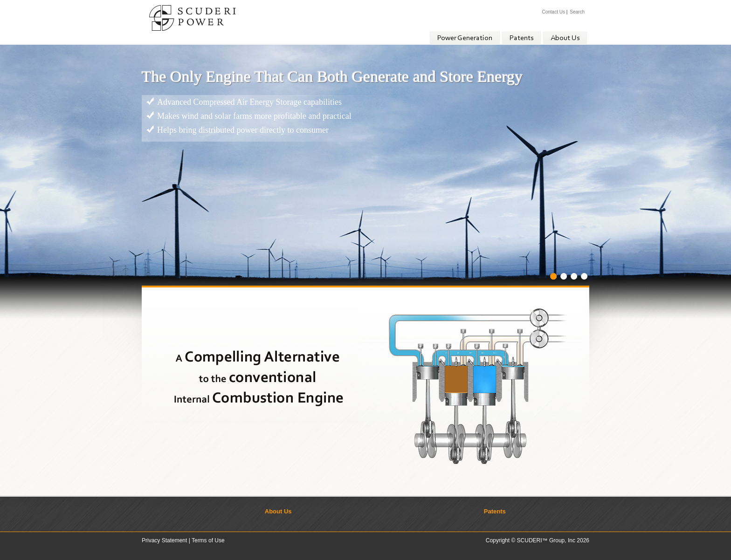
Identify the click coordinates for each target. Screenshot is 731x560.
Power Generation (465, 38)
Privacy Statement (164, 540)
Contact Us (553, 12)
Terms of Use (208, 540)
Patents (521, 38)
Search (577, 12)
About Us (565, 38)
